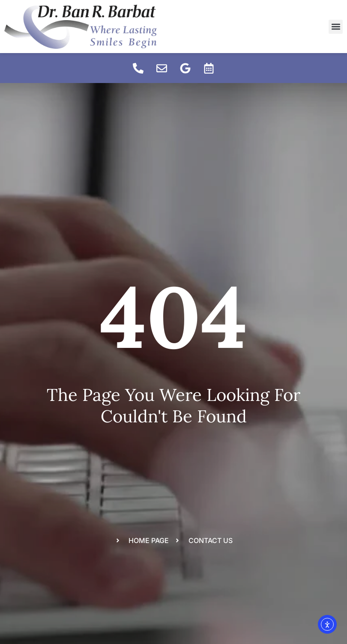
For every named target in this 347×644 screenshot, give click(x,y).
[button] (336, 27)
